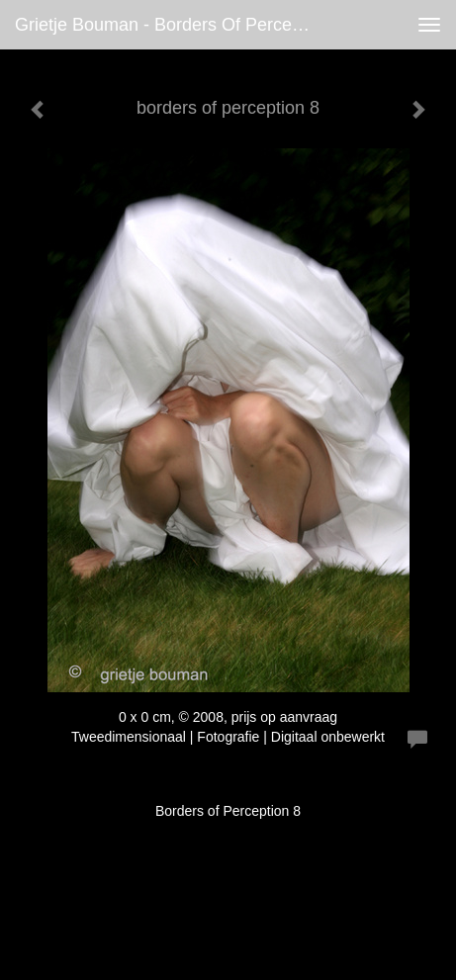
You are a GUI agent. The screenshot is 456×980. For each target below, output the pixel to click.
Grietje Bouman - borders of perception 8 (173, 25)
